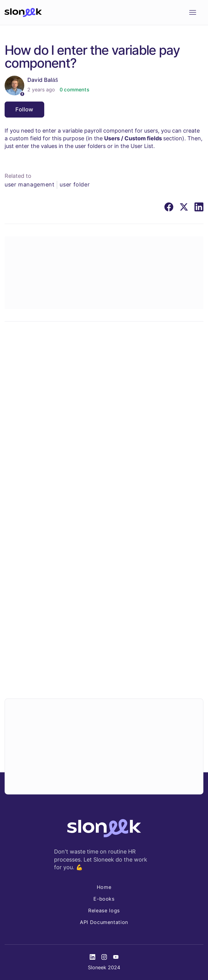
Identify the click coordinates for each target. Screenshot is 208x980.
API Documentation (104, 922)
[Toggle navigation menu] (192, 13)
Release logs (104, 910)
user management (29, 184)
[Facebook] (169, 207)
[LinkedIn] (199, 207)
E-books (104, 899)
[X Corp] (184, 207)
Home (104, 887)
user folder (75, 184)
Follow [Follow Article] (24, 109)
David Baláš (43, 80)
